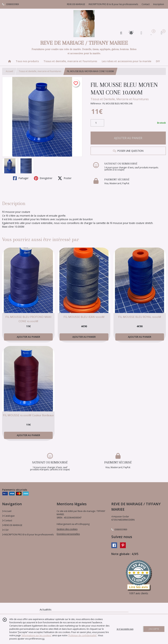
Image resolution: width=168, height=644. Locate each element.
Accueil (9, 71)
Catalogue (8, 516)
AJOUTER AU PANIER (128, 138)
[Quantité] (97, 123)
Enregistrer (43, 178)
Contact (146, 4)
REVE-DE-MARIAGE (12, 525)
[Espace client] (141, 33)
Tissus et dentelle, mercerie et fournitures (40, 71)
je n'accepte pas (125, 629)
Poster (65, 178)
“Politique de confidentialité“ (82, 635)
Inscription (159, 4)
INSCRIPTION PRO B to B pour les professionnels (28, 535)
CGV (5, 530)
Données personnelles (68, 534)
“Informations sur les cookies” (36, 635)
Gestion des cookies (67, 529)
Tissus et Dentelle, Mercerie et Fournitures (120, 99)
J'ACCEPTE (154, 629)
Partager (21, 178)
